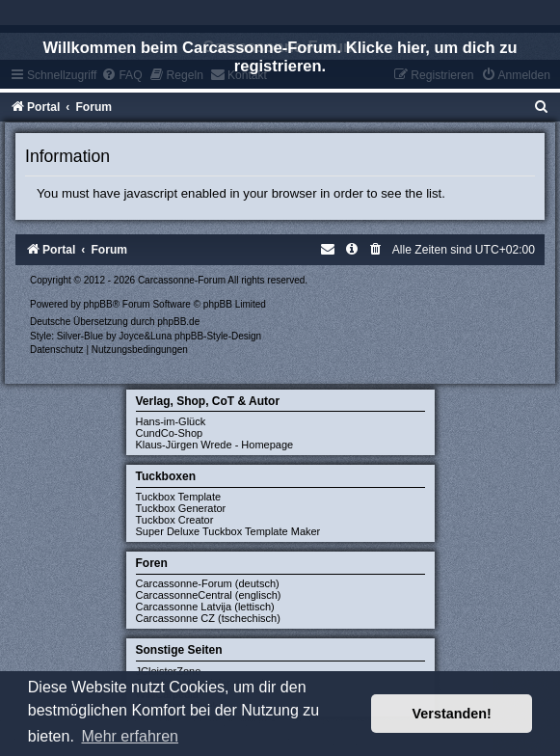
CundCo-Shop (170, 433)
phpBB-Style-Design (218, 336)
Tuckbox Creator (175, 520)
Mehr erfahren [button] (130, 736)
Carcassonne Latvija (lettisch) (205, 607)
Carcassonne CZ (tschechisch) (208, 618)
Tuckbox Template (179, 497)
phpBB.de (178, 322)
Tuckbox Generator (181, 508)
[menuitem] (542, 107)
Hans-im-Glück (171, 421)
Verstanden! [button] (452, 714)
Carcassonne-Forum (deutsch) (208, 583)
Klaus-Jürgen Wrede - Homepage (215, 445)
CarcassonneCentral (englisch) (209, 595)
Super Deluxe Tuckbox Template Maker (228, 531)
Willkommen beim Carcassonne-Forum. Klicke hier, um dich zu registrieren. (280, 56)
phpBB (98, 304)
